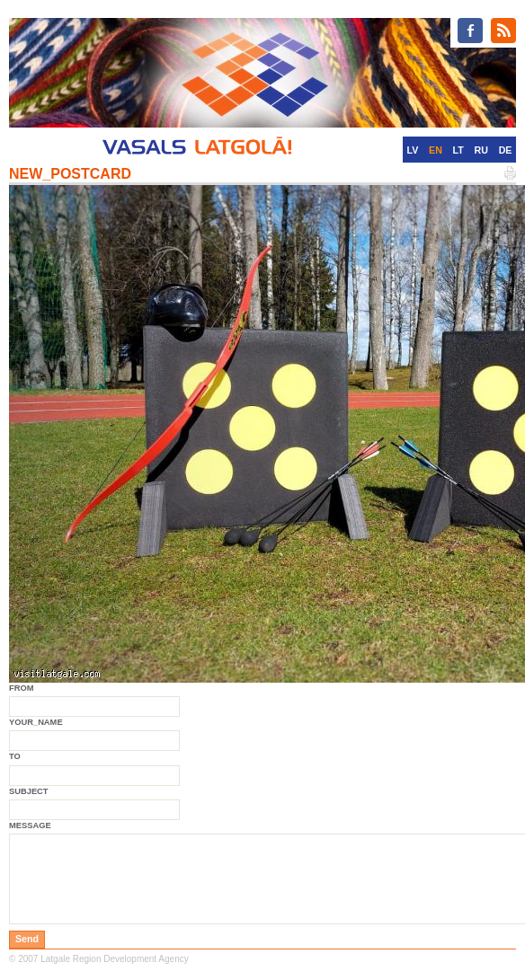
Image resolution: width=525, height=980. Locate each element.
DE (506, 150)
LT (458, 150)
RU (481, 150)
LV (413, 150)
